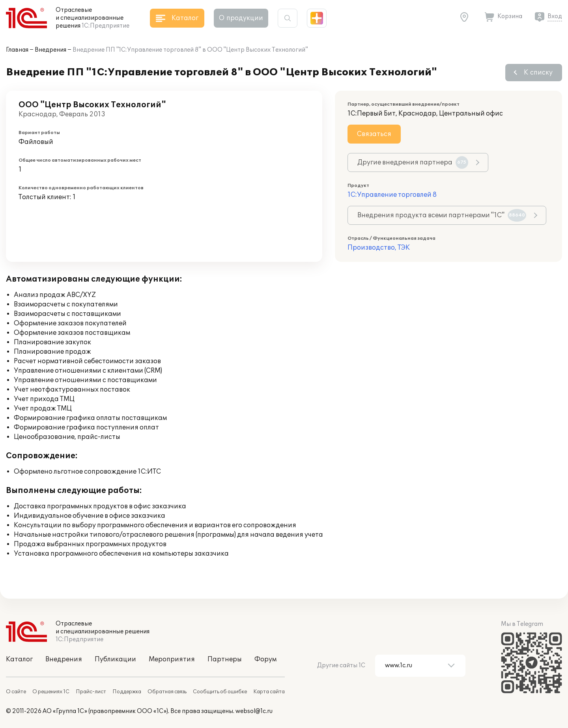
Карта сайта (269, 692)
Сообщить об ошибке (220, 692)
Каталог (19, 659)
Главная (17, 50)
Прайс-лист (91, 692)
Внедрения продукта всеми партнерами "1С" (442, 215)
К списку (538, 73)
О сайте (16, 692)
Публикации (115, 659)
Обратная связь (167, 692)
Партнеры (225, 659)
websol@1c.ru (254, 711)
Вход (555, 16)
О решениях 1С (51, 692)
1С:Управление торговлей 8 (392, 195)
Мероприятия (172, 659)
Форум (265, 659)
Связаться (374, 134)
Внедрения (50, 50)
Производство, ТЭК (379, 248)
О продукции (241, 18)
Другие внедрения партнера (413, 162)
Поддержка (127, 692)
